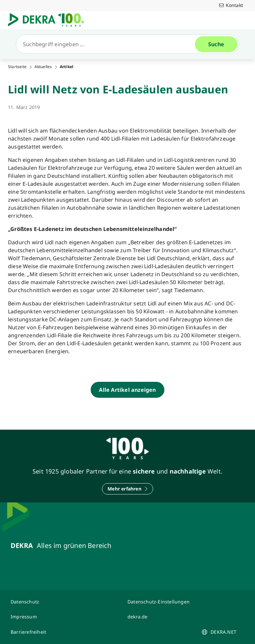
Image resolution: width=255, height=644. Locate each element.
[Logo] (49, 20)
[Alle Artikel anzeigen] (127, 390)
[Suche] (108, 44)
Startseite (17, 67)
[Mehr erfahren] (127, 489)
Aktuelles (43, 67)
